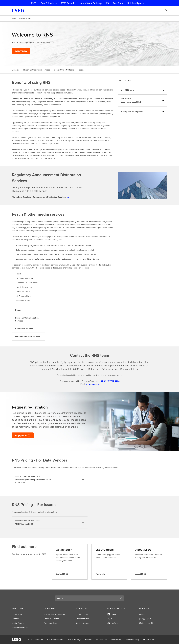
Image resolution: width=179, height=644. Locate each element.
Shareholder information (54, 614)
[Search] (166, 11)
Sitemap (88, 639)
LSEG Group (17, 614)
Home (14, 19)
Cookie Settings (74, 639)
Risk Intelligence (136, 3)
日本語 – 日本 (145, 619)
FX (108, 3)
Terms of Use (101, 639)
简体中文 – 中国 (146, 623)
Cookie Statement (55, 639)
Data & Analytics (49, 3)
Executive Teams (51, 623)
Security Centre (82, 623)
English (142, 614)
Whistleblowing (133, 639)
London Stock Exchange (90, 3)
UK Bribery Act (150, 639)
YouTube (113, 623)
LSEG (34, 3)
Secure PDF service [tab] (24, 329)
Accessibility (116, 639)
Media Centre (18, 623)
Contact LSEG (82, 614)
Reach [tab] (18, 310)
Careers (15, 619)
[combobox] (87, 598)
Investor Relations (20, 628)
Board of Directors (52, 619)
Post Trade (118, 3)
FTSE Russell (67, 3)
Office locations (82, 619)
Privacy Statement (36, 639)
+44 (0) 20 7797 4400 (110, 381)
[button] (26, 609)
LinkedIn (113, 614)
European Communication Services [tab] (27, 319)
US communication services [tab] (28, 336)
